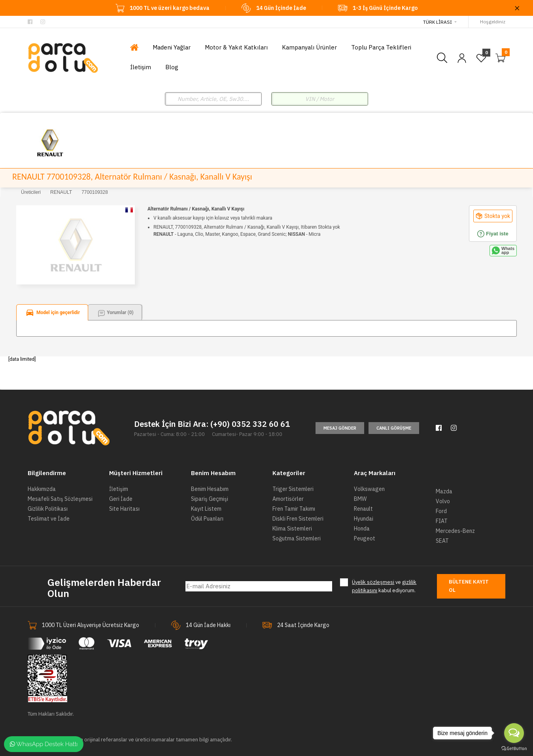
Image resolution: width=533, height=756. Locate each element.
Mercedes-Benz (455, 531)
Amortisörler (288, 499)
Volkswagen (369, 489)
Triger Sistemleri (293, 489)
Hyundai (364, 519)
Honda (362, 529)
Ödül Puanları (207, 519)
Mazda (444, 491)
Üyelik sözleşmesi (373, 582)
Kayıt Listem (206, 509)
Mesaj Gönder (340, 428)
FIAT (442, 521)
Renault (363, 509)
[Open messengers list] (514, 733)
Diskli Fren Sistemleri (298, 519)
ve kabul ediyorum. (384, 586)
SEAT (442, 541)
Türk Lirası (438, 22)
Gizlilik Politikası (48, 509)
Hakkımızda (42, 489)
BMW (360, 499)
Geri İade (121, 499)
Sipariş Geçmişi (210, 499)
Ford (441, 511)
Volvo (443, 501)
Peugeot (365, 538)
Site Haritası (124, 509)
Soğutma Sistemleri (297, 538)
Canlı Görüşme (394, 428)
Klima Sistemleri (292, 529)
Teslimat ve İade (49, 519)
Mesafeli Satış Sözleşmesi (60, 499)
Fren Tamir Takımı (294, 509)
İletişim (119, 489)
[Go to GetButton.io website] (514, 748)
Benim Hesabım (210, 489)
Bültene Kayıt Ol (469, 586)
